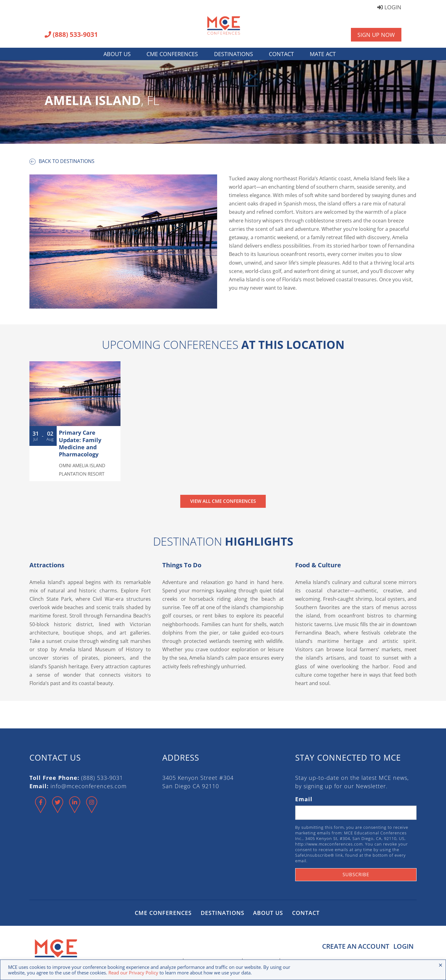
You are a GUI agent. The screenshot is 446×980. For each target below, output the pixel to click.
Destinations (234, 54)
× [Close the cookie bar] (441, 965)
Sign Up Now (376, 35)
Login (389, 8)
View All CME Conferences (223, 501)
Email (304, 799)
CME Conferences (172, 54)
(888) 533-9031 (71, 35)
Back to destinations (62, 161)
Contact (281, 54)
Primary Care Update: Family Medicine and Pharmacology (80, 443)
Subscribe (356, 874)
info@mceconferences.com (89, 786)
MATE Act (323, 54)
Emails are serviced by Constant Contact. (351, 861)
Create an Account (354, 946)
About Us (117, 54)
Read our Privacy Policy (133, 973)
